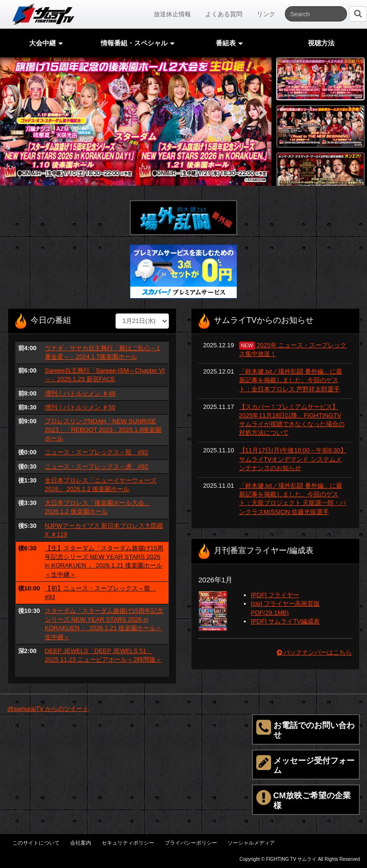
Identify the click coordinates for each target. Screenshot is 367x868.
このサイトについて (36, 843)
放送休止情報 (172, 14)
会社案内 (81, 843)
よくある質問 (224, 14)
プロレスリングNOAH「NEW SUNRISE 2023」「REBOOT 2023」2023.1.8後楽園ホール (103, 430)
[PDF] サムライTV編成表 (285, 621)
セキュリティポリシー (128, 843)
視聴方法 (321, 43)
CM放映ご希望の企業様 (304, 799)
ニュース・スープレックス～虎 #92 (97, 466)
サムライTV (43, 14)
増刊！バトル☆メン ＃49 (80, 393)
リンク (266, 14)
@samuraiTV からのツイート (48, 709)
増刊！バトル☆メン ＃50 (80, 407)
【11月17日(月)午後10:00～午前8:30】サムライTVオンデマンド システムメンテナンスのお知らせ (293, 459)
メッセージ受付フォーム (305, 764)
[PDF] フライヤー (275, 595)
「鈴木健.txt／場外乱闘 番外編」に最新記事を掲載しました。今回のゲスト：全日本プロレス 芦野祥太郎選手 (291, 380)
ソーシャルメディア (251, 843)
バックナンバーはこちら (315, 652)
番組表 (230, 43)
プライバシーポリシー (191, 843)
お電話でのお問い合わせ (305, 729)
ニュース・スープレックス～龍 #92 (97, 452)
